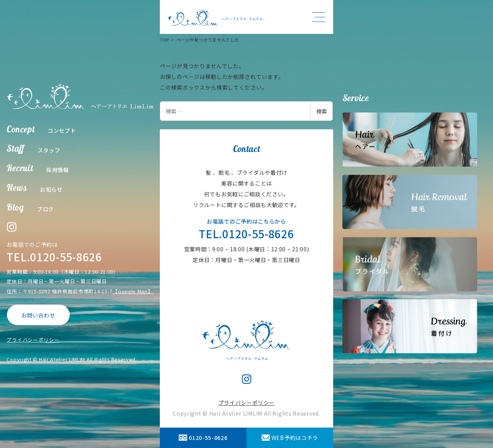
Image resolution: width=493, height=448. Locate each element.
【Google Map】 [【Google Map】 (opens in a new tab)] (133, 291)
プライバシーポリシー (33, 340)
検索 (322, 111)
